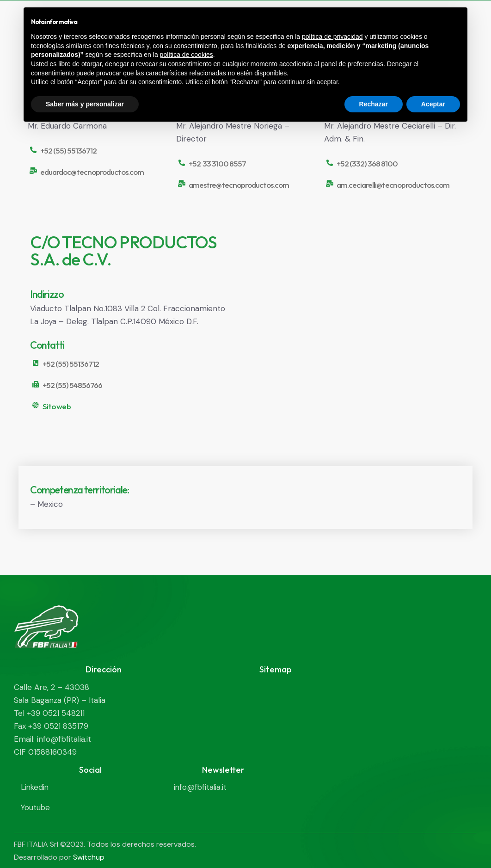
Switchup (89, 857)
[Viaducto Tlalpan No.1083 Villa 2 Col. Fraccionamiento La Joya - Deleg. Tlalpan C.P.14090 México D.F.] (360, 336)
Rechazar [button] (374, 104)
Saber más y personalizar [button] (85, 104)
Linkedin (35, 787)
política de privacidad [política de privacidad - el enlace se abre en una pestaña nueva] (332, 37)
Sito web (56, 406)
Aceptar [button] (433, 104)
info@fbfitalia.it (201, 787)
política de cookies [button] (187, 55)
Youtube (36, 807)
